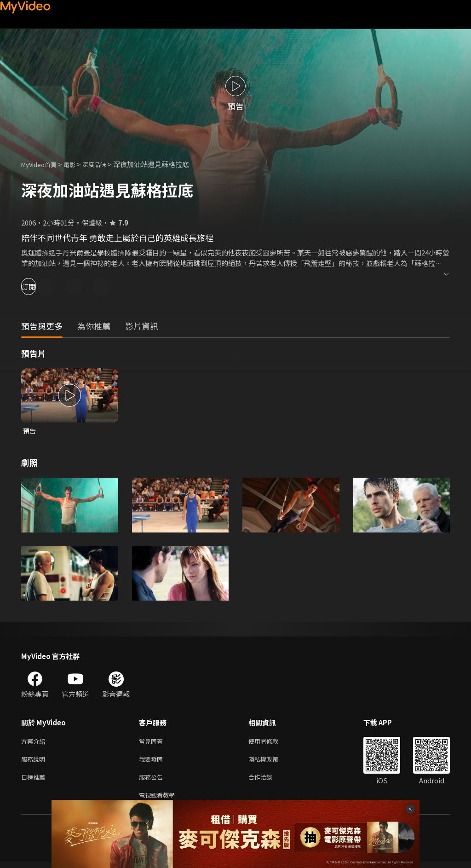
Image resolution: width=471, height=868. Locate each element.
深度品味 (104, 164)
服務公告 (153, 781)
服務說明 (35, 762)
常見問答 (153, 743)
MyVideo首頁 (42, 164)
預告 (30, 431)
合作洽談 (268, 781)
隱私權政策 (271, 762)
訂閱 (40, 286)
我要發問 (153, 762)
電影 (77, 164)
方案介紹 (35, 743)
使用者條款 (271, 743)
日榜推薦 (35, 781)
